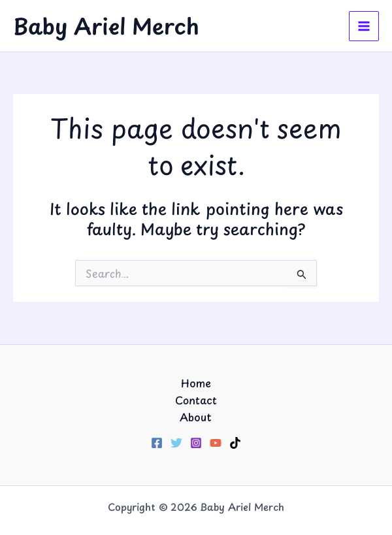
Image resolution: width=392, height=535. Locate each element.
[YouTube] (216, 443)
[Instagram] (196, 443)
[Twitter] (176, 443)
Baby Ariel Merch (106, 25)
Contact (196, 400)
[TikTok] (235, 443)
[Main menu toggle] (364, 26)
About (196, 417)
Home (196, 383)
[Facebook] (157, 443)
